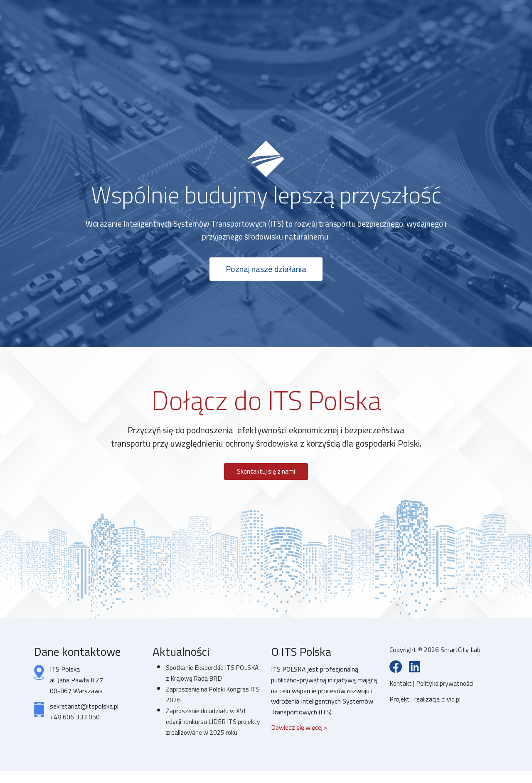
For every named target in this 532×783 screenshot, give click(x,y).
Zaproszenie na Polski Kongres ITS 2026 (209, 696)
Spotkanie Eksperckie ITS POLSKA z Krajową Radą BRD (213, 675)
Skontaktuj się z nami (266, 473)
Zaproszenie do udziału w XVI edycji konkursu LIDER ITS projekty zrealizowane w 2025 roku (208, 728)
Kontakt (402, 685)
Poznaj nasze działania (266, 270)
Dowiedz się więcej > (300, 729)
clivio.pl (451, 701)
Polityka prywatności (447, 685)
